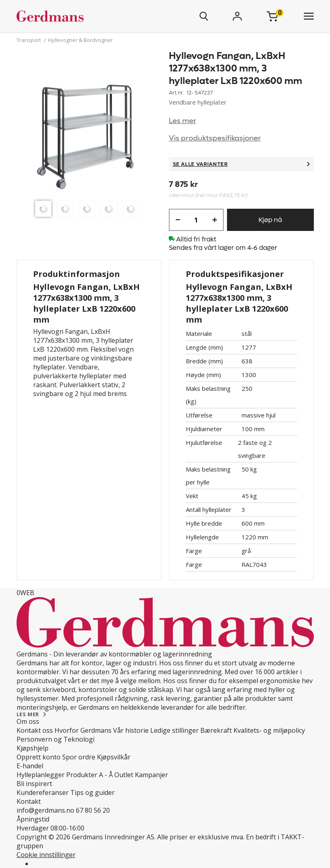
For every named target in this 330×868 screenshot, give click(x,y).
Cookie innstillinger (46, 855)
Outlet (124, 775)
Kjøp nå (270, 220)
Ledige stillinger (174, 730)
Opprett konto (39, 757)
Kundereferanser (43, 793)
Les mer (183, 121)
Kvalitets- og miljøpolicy (269, 730)
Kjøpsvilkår (114, 757)
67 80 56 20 (93, 810)
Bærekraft (216, 730)
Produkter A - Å (89, 775)
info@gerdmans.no (45, 810)
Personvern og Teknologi (56, 739)
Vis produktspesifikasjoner (215, 138)
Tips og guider (92, 793)
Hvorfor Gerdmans (83, 730)
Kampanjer (151, 775)
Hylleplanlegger (41, 775)
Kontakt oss (35, 730)
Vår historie (131, 730)
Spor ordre (79, 757)
